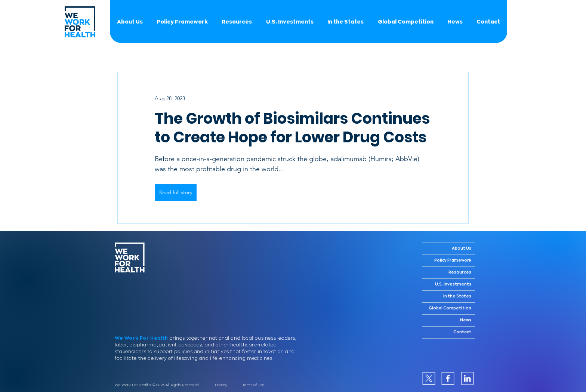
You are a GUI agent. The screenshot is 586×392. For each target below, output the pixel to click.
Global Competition (450, 308)
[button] (405, 22)
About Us (462, 249)
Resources (460, 272)
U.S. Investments (453, 284)
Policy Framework (453, 260)
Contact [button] (462, 332)
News (466, 320)
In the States (457, 296)
